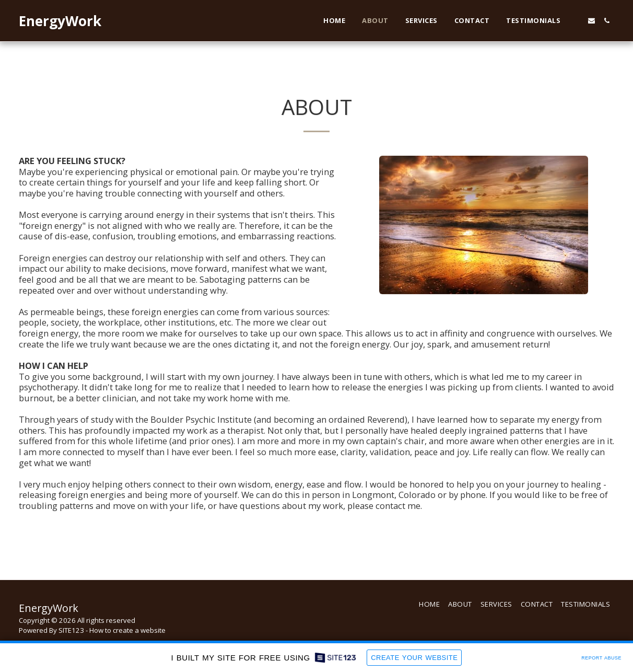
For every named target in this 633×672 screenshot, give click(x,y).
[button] (576, 21)
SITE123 (71, 630)
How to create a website (127, 630)
